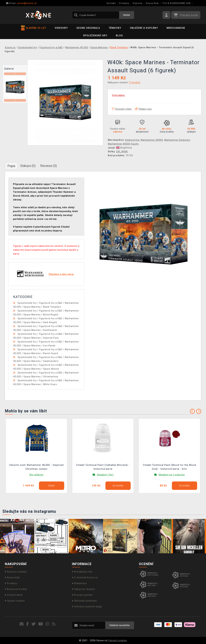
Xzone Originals (88, 28)
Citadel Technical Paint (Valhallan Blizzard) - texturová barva (103, 467)
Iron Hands (49, 346)
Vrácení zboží (14, 595)
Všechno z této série (61, 274)
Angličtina (124, 148)
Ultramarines (51, 377)
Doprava (138, 3)
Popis (11, 166)
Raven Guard (51, 353)
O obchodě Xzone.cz (85, 578)
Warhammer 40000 (152, 140)
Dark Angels (50, 322)
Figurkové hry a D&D (51, 303)
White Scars (50, 384)
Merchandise (176, 28)
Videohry (61, 28)
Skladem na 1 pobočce (172, 475)
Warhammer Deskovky (177, 140)
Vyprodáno (118, 95)
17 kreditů (134, 82)
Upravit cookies (15, 601)
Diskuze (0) (28, 166)
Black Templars (52, 307)
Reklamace (79, 583)
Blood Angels (51, 315)
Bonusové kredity (16, 589)
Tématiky (115, 28)
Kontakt (111, 3)
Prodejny (124, 3)
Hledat (126, 15)
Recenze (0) (49, 166)
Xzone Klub (152, 3)
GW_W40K (122, 152)
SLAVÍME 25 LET (34, 28)
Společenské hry (95, 36)
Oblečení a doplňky (144, 28)
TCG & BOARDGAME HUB (176, 3)
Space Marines (32, 307)
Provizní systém (82, 595)
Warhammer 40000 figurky (123, 144)
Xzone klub (12, 578)
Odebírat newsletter (120, 625)
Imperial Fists (51, 338)
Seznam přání (122, 109)
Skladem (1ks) (105, 475)
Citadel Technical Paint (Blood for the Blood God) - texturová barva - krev (169, 467)
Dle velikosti (36, 475)
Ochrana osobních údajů (87, 607)
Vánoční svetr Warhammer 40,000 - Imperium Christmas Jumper (37, 467)
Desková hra (132, 140)
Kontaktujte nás (82, 572)
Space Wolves (51, 369)
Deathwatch (50, 330)
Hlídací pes (143, 109)
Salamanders (51, 361)
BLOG (119, 36)
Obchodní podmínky (84, 601)
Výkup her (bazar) (83, 589)
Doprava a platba (16, 572)
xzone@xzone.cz (21, 3)
